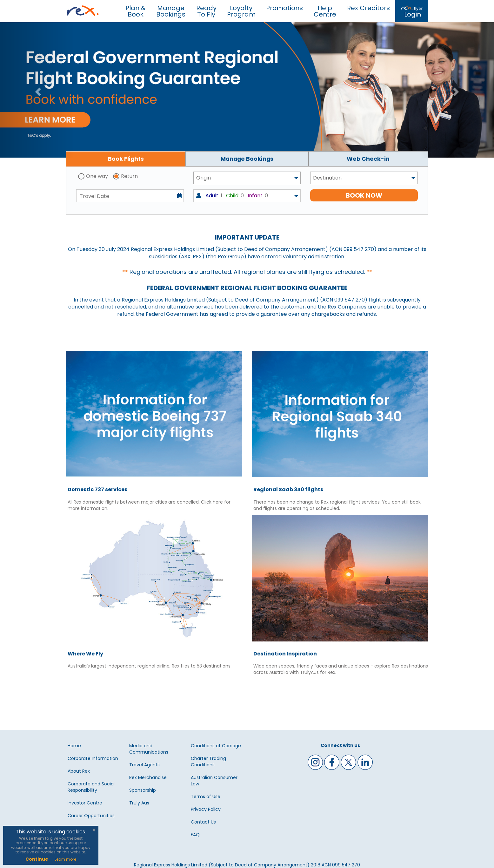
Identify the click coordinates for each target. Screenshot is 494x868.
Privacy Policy (206, 809)
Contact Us (203, 822)
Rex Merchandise (148, 777)
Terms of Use (206, 797)
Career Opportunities (91, 816)
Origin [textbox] (204, 178)
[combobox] (247, 178)
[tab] (126, 159)
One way (97, 176)
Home (74, 746)
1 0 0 (232, 196)
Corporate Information (93, 758)
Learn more (65, 859)
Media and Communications (149, 749)
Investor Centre (85, 803)
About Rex (79, 771)
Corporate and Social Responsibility (91, 787)
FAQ (195, 835)
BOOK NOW (364, 195)
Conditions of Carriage (216, 746)
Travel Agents (144, 765)
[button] (37, 90)
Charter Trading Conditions (208, 762)
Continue (37, 859)
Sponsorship (143, 790)
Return (129, 176)
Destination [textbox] (327, 178)
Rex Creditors (368, 8)
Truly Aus (139, 803)
